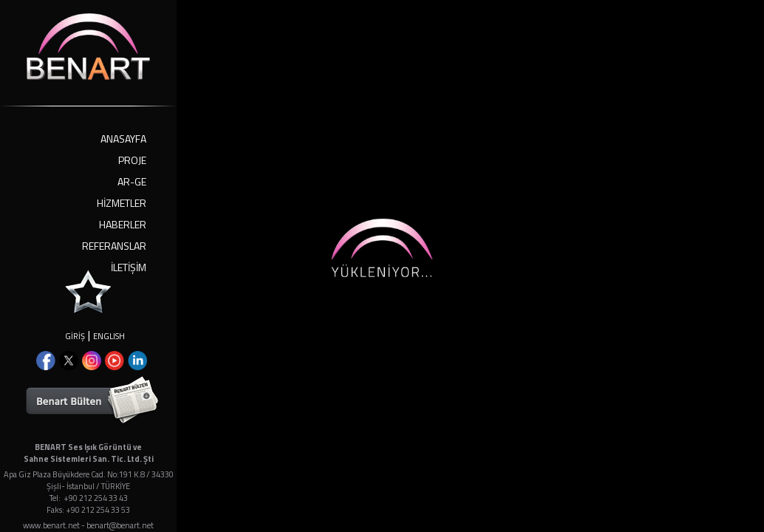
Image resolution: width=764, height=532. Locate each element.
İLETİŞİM (129, 267)
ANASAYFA (123, 139)
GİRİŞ (75, 336)
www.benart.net (51, 525)
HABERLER (123, 224)
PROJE (132, 160)
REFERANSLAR (114, 246)
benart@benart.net (120, 525)
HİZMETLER (122, 203)
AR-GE (132, 181)
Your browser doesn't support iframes (382, 266)
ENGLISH (109, 336)
